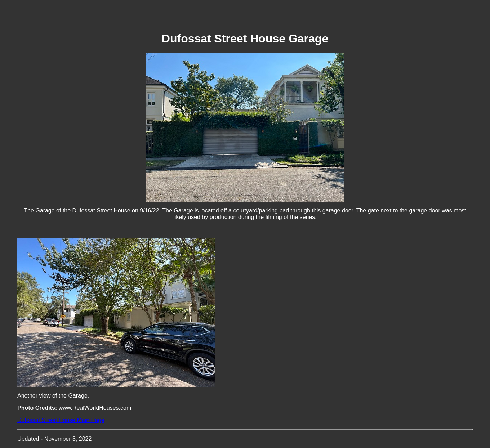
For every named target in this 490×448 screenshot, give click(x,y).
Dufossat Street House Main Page (61, 420)
